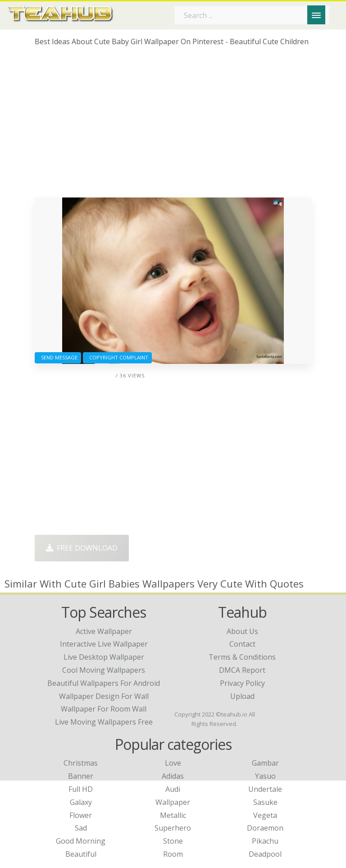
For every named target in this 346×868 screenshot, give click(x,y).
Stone (173, 841)
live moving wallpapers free (104, 722)
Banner (81, 776)
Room (173, 854)
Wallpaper (173, 802)
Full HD (81, 789)
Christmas (81, 763)
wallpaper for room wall (104, 709)
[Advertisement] (173, 125)
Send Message (58, 357)
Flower (81, 815)
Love (173, 763)
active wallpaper (104, 631)
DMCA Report (242, 670)
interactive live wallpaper (104, 644)
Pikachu (265, 841)
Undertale (265, 789)
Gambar (265, 763)
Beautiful (81, 854)
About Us (242, 631)
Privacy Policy (242, 683)
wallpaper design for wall (104, 696)
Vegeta (265, 815)
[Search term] (252, 15)
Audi (173, 789)
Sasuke (265, 802)
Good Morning (81, 841)
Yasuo (265, 776)
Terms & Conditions (242, 657)
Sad (81, 828)
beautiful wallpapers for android (104, 683)
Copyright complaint (117, 357)
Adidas (173, 776)
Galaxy (81, 802)
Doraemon (265, 828)
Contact (242, 644)
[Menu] (316, 15)
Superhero (173, 828)
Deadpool (265, 854)
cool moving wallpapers (104, 670)
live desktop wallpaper (104, 657)
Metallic (173, 815)
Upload (242, 696)
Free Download (82, 548)
